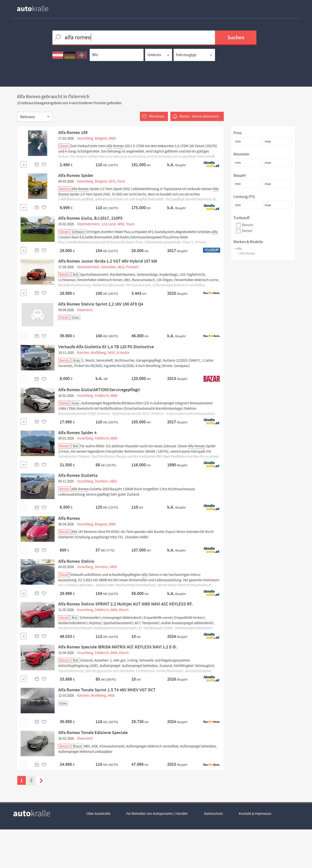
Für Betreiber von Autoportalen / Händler (157, 852)
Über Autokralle (98, 852)
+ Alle (238, 249)
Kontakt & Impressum (256, 852)
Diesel (247, 231)
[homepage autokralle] (37, 8)
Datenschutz (214, 852)
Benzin (248, 225)
